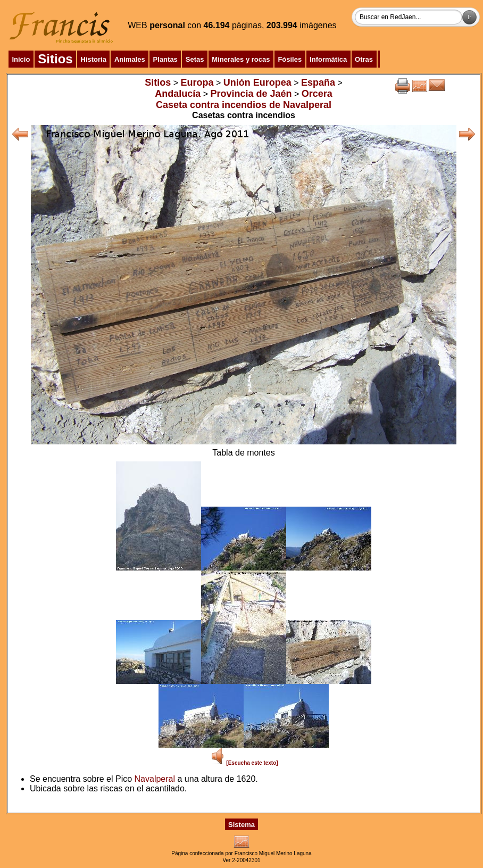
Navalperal (155, 779)
